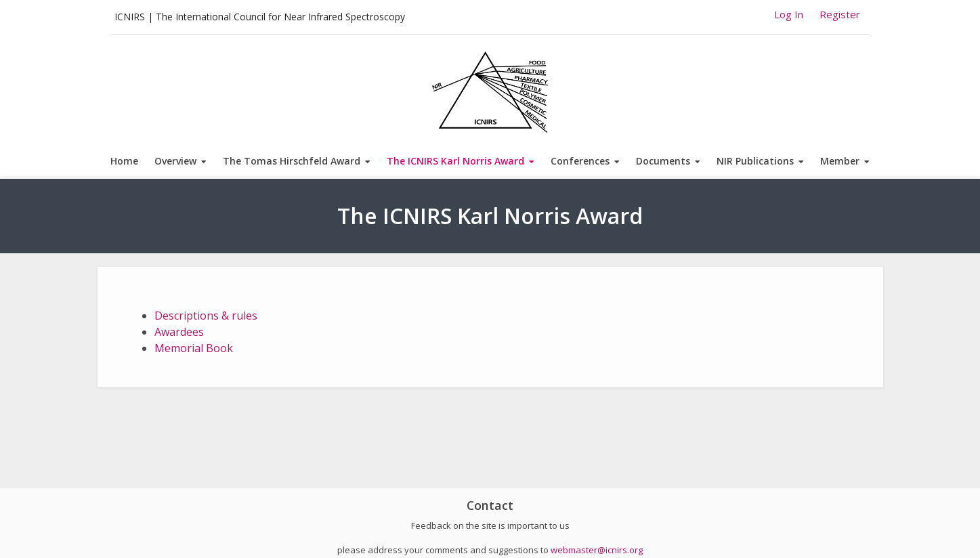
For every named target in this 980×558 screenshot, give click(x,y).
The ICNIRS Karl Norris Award (455, 161)
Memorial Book (194, 348)
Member (840, 161)
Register (840, 14)
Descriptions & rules (206, 316)
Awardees (179, 332)
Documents (663, 161)
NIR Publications (755, 161)
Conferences (580, 161)
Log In (789, 14)
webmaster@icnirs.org (597, 550)
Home (124, 161)
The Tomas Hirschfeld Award (292, 161)
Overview (175, 161)
